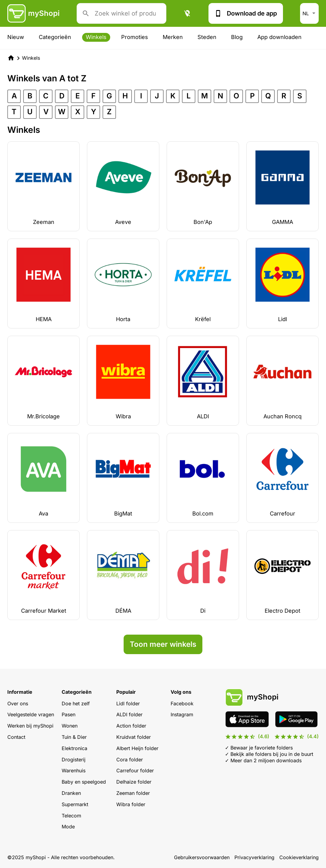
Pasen (69, 714)
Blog (237, 37)
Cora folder (130, 760)
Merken (173, 37)
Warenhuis (74, 771)
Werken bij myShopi (30, 726)
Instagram (182, 714)
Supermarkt (75, 804)
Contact (16, 737)
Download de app (246, 13)
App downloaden (279, 37)
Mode (68, 827)
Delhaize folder (134, 782)
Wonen (70, 726)
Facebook (182, 703)
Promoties (135, 37)
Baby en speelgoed (84, 782)
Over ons (18, 703)
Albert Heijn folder (137, 748)
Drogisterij (74, 760)
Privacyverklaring (254, 857)
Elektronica (74, 748)
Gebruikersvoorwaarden (202, 857)
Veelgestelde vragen (31, 714)
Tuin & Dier (74, 737)
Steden (207, 37)
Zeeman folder (133, 793)
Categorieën (55, 37)
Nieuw (16, 37)
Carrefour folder (135, 771)
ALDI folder (129, 714)
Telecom (71, 816)
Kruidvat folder (134, 737)
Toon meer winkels (163, 644)
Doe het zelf (76, 703)
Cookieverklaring (299, 857)
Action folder (131, 726)
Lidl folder (128, 703)
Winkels (96, 37)
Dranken (71, 793)
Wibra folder (131, 804)
